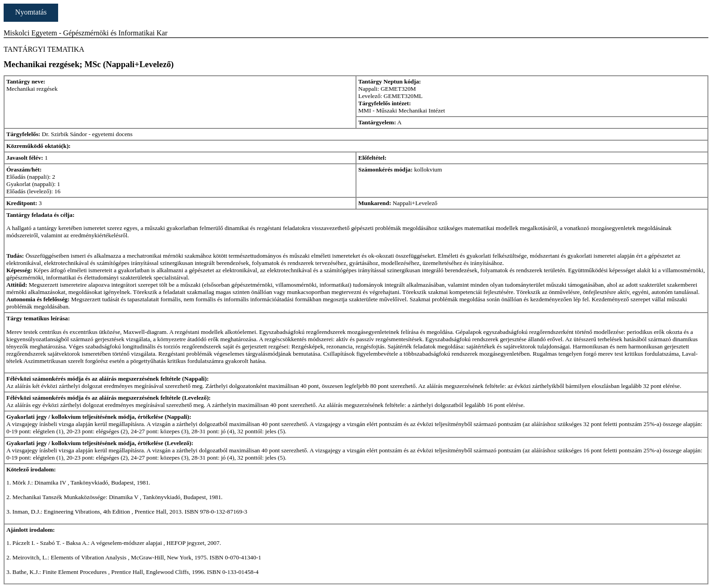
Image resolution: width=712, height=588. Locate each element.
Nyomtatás (31, 12)
